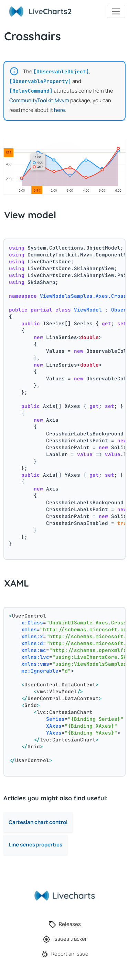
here (60, 110)
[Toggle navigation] (116, 11)
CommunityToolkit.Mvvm (39, 100)
